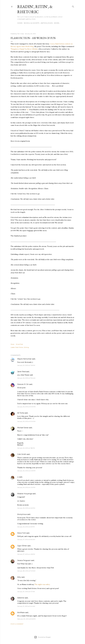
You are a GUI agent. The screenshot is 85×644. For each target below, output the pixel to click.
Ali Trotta (21, 413)
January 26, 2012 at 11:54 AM (26, 378)
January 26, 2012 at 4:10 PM (26, 487)
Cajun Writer (22, 546)
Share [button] (12, 344)
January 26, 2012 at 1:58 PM (26, 448)
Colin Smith (22, 454)
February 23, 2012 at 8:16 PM (26, 619)
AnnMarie (21, 612)
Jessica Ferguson (24, 560)
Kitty (19, 577)
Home (20, 23)
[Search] (73, 6)
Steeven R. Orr (23, 384)
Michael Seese (23, 428)
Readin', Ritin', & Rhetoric (35, 9)
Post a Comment (17, 624)
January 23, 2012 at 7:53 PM (26, 365)
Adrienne (21, 598)
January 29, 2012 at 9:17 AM (26, 592)
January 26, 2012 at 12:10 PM (26, 407)
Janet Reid (21, 372)
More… (57, 23)
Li (18, 477)
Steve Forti (22, 533)
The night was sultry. (42, 584)
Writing (26, 347)
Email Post (19, 344)
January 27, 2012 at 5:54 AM (26, 539)
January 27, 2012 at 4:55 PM (26, 554)
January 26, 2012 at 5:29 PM (26, 508)
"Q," (28, 110)
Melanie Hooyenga (25, 494)
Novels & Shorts (32, 23)
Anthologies (47, 23)
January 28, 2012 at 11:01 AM (26, 571)
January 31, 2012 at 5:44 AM (26, 606)
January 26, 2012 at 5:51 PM (26, 527)
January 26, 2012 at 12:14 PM (26, 421)
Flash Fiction (19, 347)
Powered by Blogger (42, 637)
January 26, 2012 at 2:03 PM (26, 471)
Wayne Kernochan (24, 359)
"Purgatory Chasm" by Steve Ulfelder (24, 49)
